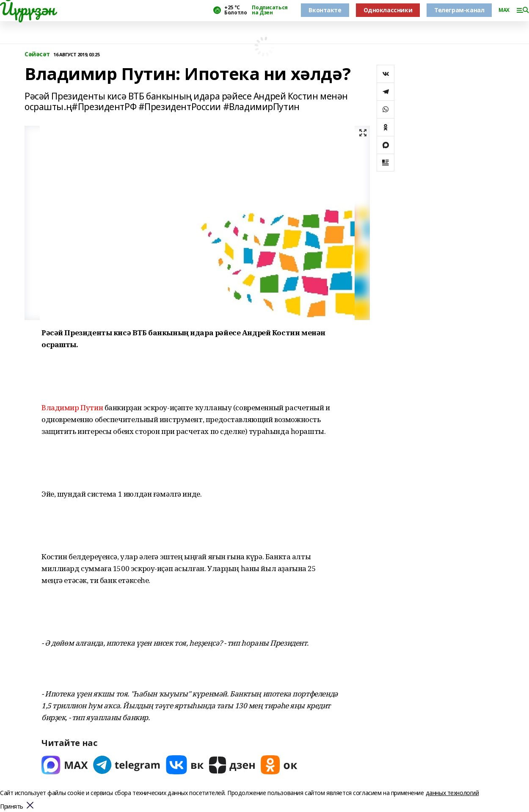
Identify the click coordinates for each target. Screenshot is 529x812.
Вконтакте (325, 10)
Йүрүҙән (28, 9)
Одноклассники (388, 10)
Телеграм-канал (459, 10)
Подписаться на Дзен (270, 10)
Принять (12, 807)
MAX (504, 10)
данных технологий (452, 793)
